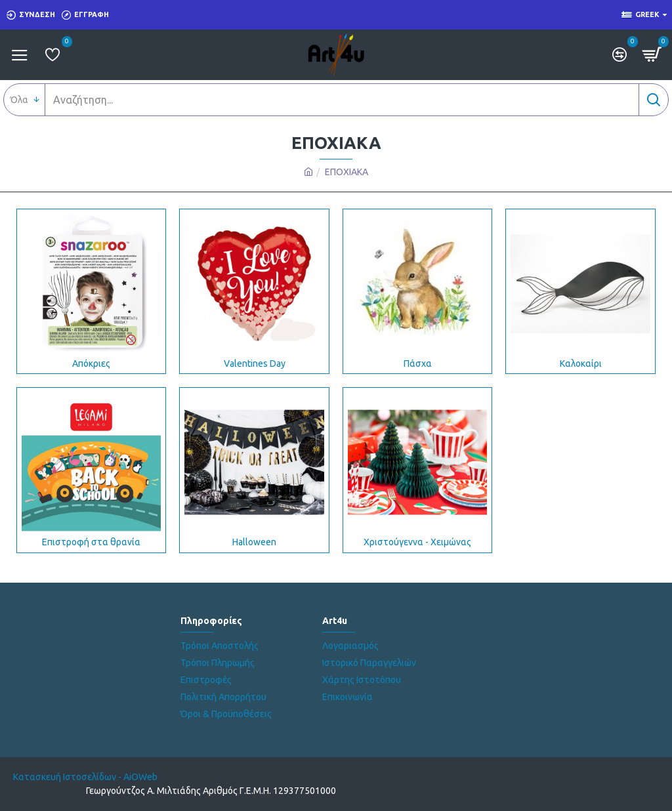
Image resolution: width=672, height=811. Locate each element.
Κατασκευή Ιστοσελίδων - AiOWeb (85, 777)
